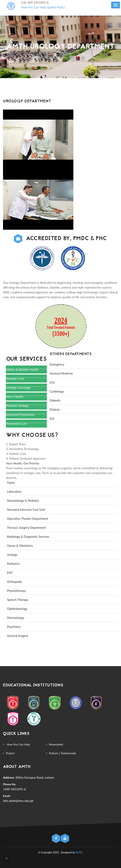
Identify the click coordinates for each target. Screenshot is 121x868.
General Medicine (61, 373)
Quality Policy (56, 7)
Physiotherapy (16, 591)
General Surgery (18, 636)
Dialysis (55, 409)
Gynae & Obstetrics (20, 546)
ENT (10, 573)
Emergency (57, 364)
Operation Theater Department (28, 519)
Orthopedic (15, 582)
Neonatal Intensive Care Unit (26, 510)
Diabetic (55, 400)
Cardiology (57, 391)
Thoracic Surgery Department (27, 528)
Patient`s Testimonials (63, 753)
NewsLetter (56, 744)
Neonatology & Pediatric (23, 500)
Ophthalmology (17, 609)
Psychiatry (14, 627)
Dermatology (16, 618)
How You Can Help (34, 7)
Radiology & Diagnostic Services (28, 537)
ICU (52, 382)
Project (10, 753)
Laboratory (14, 491)
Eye (52, 418)
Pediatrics (13, 564)
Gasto (11, 482)
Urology (12, 555)
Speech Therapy (18, 600)
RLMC (79, 852)
